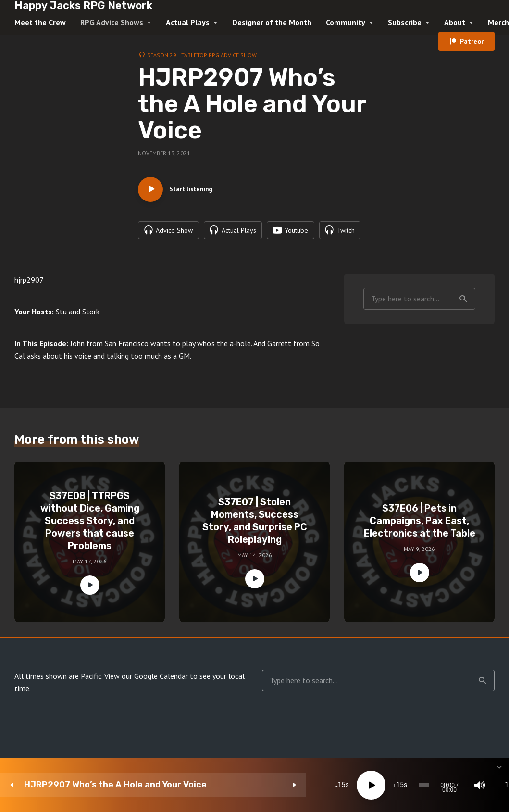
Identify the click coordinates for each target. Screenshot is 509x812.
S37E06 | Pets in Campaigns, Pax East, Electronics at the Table (420, 545)
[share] (456, 785)
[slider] (287, 785)
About (455, 22)
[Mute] (370, 785)
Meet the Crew (40, 22)
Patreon (472, 41)
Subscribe (405, 22)
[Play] (218, 785)
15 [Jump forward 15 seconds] (247, 785)
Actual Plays (188, 22)
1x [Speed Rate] (399, 785)
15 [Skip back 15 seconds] (188, 785)
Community (346, 22)
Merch (498, 22)
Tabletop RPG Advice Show (219, 55)
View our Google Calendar (146, 700)
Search (463, 323)
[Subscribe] (427, 785)
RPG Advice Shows (112, 22)
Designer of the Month (272, 22)
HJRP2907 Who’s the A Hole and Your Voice (83, 785)
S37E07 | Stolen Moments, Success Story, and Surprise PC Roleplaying (255, 545)
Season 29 (162, 55)
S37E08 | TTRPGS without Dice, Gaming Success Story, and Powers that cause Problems (90, 545)
